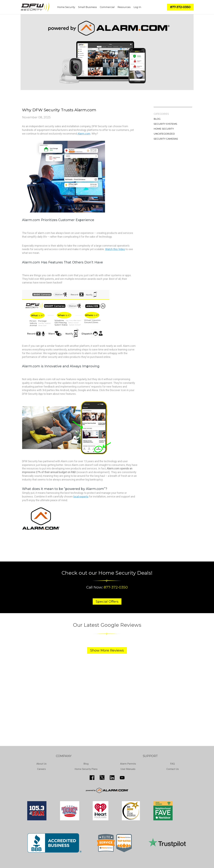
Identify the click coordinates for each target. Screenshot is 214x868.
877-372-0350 (116, 587)
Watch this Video (115, 249)
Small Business (87, 7)
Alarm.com (84, 134)
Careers (41, 769)
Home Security (66, 7)
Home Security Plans (86, 769)
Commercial (107, 7)
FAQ (173, 764)
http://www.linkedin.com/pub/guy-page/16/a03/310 (112, 778)
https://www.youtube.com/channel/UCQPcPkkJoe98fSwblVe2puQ (122, 778)
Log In (137, 7)
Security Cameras (166, 139)
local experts (81, 496)
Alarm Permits (128, 764)
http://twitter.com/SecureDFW (102, 778)
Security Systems (165, 124)
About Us (41, 764)
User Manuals (128, 769)
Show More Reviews (107, 650)
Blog (157, 119)
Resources (124, 7)
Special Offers (107, 601)
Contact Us (173, 769)
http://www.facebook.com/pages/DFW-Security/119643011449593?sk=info (92, 778)
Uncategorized (164, 134)
